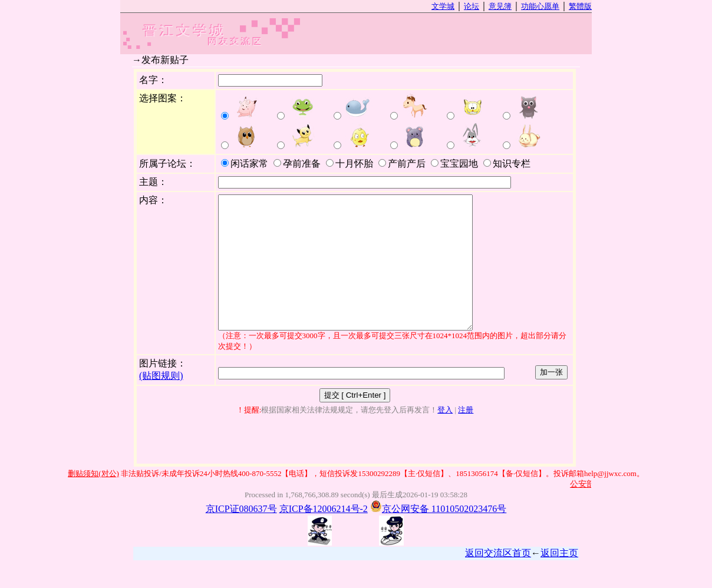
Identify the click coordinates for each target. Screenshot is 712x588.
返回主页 (559, 579)
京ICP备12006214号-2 (324, 535)
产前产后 (402, 163)
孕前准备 (297, 163)
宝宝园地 (454, 163)
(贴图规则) (161, 402)
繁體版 (580, 6)
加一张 (551, 399)
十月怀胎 (350, 163)
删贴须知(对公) (93, 500)
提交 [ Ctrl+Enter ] (355, 422)
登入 (445, 436)
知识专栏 (507, 163)
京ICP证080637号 (241, 535)
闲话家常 (245, 163)
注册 (466, 436)
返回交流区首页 (498, 579)
